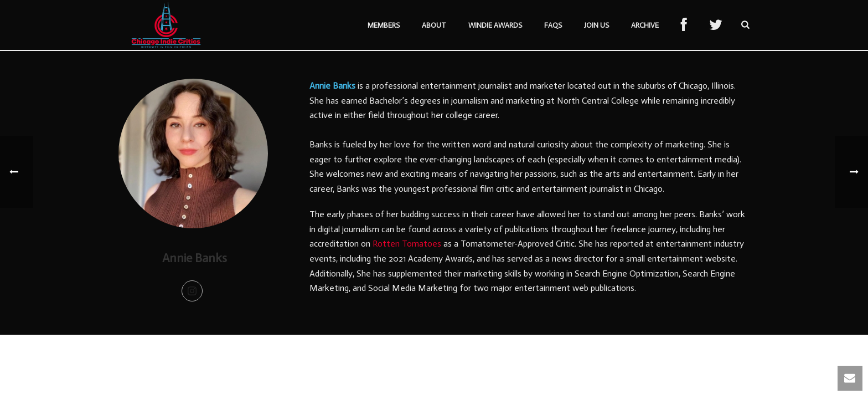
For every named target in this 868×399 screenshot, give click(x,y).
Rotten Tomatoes (407, 244)
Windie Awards (495, 25)
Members (384, 25)
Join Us (596, 25)
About (434, 25)
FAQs (553, 25)
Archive (645, 25)
